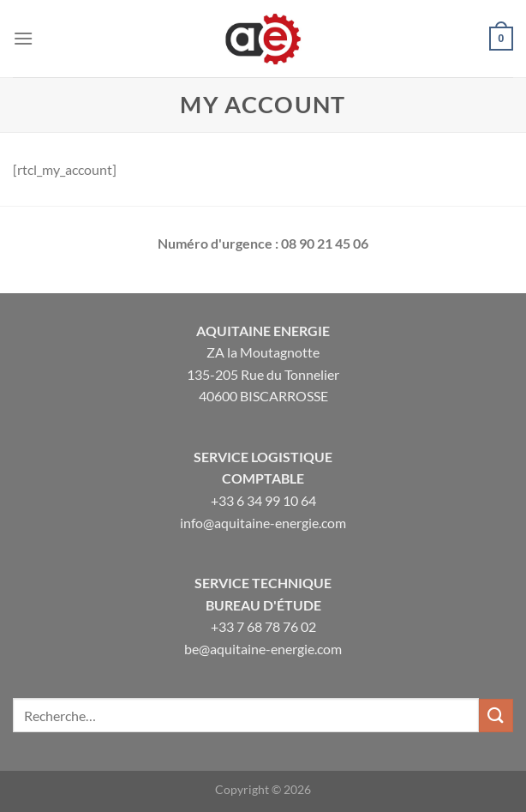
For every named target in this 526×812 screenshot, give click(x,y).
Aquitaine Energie (263, 331)
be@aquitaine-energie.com (263, 649)
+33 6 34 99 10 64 (263, 500)
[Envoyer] (496, 716)
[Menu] (23, 38)
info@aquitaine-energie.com (263, 523)
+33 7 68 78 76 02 (263, 626)
